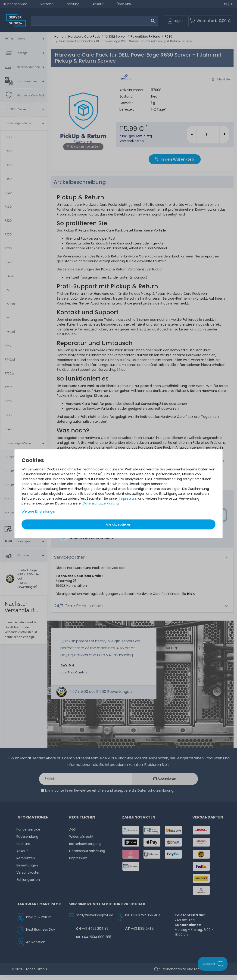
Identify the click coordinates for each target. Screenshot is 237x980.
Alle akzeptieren (118, 524)
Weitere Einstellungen (39, 511)
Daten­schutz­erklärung (101, 503)
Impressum (128, 498)
